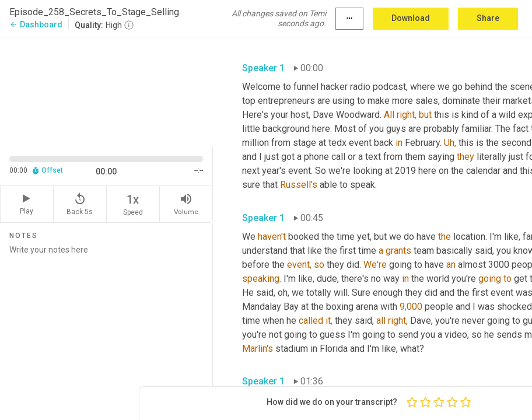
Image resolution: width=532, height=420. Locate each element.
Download (411, 18)
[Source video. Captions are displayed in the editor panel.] (106, 90)
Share (488, 18)
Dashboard (36, 24)
